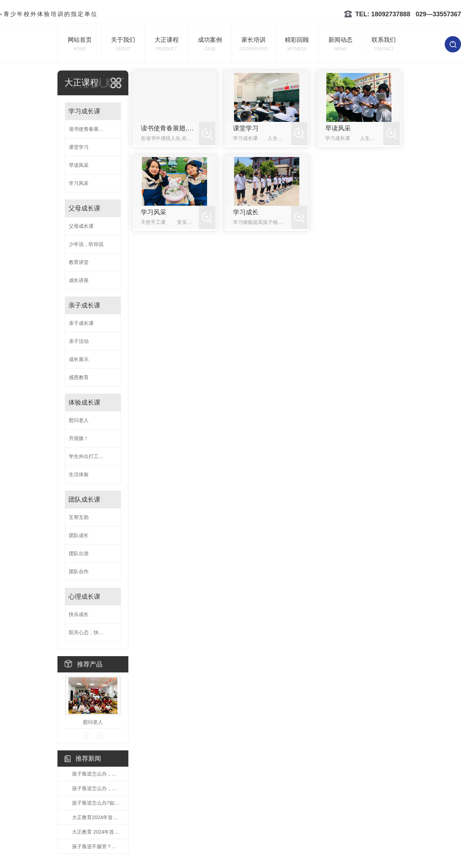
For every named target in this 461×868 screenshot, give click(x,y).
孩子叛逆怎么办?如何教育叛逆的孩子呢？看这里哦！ (96, 803)
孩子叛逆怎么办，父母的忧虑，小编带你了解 (96, 788)
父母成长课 (84, 208)
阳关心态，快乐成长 (91, 632)
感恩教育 (79, 377)
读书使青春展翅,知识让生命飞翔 (93, 129)
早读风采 (79, 165)
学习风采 (79, 183)
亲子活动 (79, 341)
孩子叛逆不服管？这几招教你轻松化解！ (96, 846)
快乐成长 (79, 614)
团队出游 (79, 553)
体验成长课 (84, 402)
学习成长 (246, 212)
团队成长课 (84, 500)
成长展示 (79, 359)
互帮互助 (79, 517)
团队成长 (79, 535)
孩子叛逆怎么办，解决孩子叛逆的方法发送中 (96, 774)
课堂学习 (79, 147)
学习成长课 (84, 111)
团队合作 (79, 571)
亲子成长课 (84, 305)
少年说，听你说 (86, 244)
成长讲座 (79, 280)
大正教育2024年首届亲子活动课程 (96, 817)
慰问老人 (79, 420)
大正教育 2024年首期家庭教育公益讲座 (96, 832)
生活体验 (79, 474)
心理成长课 (84, 597)
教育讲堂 (79, 262)
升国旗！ (79, 438)
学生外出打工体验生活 (93, 456)
